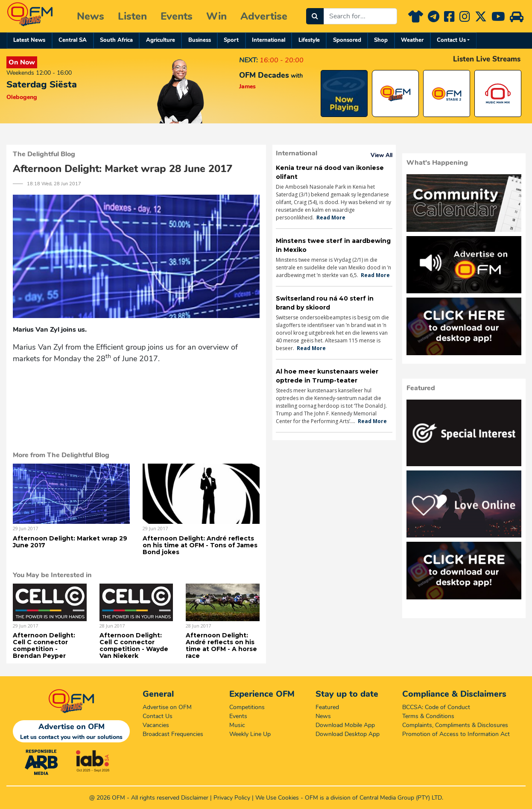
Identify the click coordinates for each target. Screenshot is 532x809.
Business (200, 40)
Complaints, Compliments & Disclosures (455, 725)
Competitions (247, 707)
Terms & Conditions (428, 716)
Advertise (264, 16)
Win (216, 16)
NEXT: (248, 60)
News (91, 16)
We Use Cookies (277, 798)
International (269, 40)
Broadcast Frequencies (173, 734)
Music (237, 725)
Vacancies (156, 725)
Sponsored (347, 40)
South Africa (116, 40)
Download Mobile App (345, 725)
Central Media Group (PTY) (395, 798)
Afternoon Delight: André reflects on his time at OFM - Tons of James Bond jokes (200, 545)
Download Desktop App (348, 734)
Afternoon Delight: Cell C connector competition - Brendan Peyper (44, 645)
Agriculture (161, 40)
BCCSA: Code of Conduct (436, 707)
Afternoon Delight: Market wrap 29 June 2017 (70, 542)
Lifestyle (309, 40)
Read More (331, 218)
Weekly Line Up (250, 734)
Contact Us (451, 40)
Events (177, 16)
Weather (412, 40)
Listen (132, 16)
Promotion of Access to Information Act (456, 734)
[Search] (315, 16)
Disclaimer (195, 798)
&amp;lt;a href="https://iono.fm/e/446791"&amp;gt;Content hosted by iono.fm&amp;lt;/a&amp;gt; (136, 393)
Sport (231, 40)
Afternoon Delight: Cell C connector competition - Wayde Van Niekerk (134, 645)
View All (381, 155)
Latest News (29, 40)
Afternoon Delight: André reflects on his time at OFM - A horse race (221, 645)
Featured (327, 707)
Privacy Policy (232, 798)
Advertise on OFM (167, 707)
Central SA (73, 40)
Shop (381, 40)
